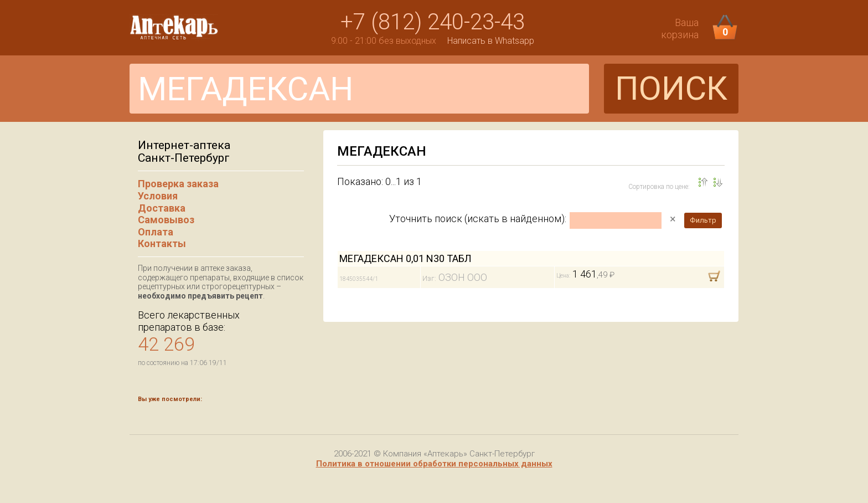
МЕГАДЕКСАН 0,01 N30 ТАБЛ (405, 258)
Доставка (162, 208)
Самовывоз (166, 220)
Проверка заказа (178, 184)
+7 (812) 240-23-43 (433, 22)
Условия (158, 196)
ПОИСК (671, 88)
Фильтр (703, 220)
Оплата (156, 232)
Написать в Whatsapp (491, 41)
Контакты (162, 243)
